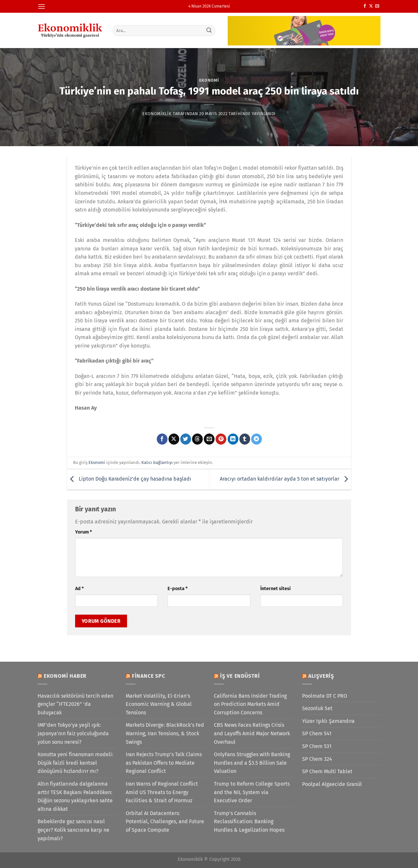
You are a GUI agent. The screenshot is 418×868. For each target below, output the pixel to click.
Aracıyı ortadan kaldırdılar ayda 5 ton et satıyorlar (285, 479)
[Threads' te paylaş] (197, 439)
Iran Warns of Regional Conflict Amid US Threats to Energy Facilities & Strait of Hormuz (162, 792)
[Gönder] (209, 30)
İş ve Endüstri (240, 676)
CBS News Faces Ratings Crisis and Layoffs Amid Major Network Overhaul (252, 733)
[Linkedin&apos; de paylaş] (233, 439)
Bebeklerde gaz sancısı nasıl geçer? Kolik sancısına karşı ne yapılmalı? (73, 830)
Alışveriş (321, 676)
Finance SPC (149, 676)
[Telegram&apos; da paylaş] (257, 439)
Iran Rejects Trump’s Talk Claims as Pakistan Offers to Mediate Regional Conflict (164, 763)
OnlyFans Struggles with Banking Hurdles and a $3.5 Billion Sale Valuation (252, 763)
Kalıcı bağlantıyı (157, 462)
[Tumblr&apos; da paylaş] (245, 439)
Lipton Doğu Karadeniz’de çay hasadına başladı (129, 479)
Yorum (83, 532)
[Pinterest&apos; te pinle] (221, 439)
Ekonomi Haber (65, 676)
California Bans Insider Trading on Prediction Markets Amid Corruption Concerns (250, 704)
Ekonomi (209, 80)
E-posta (177, 589)
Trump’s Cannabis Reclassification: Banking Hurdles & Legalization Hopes (249, 822)
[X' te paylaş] (174, 439)
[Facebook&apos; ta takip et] (365, 6)
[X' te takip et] (371, 6)
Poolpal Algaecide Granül (332, 784)
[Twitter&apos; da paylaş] (186, 439)
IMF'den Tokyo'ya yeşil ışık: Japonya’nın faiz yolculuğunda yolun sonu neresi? (73, 733)
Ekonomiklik (157, 114)
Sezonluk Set (317, 708)
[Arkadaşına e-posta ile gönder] (209, 439)
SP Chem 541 (317, 733)
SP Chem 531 (317, 746)
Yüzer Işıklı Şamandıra (328, 721)
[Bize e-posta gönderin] (377, 6)
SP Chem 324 (317, 759)
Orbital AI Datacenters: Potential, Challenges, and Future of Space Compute (165, 822)
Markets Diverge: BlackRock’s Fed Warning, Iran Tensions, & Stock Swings (165, 733)
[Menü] (41, 6)
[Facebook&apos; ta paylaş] (162, 439)
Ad (79, 589)
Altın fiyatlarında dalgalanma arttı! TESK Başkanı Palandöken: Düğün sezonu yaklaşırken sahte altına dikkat (75, 796)
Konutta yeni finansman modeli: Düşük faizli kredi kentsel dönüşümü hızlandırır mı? (75, 763)
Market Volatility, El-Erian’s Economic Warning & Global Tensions (159, 704)
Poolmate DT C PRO (325, 696)
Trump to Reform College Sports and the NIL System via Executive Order (252, 792)
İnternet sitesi (275, 589)
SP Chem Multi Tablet (327, 771)
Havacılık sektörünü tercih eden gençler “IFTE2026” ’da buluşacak (75, 704)
